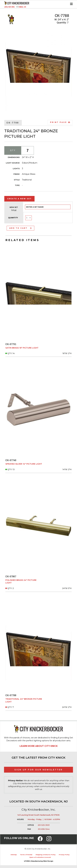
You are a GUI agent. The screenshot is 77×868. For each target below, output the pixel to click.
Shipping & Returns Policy (46, 855)
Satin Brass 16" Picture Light (22, 348)
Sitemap (14, 855)
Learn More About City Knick (39, 746)
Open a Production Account (40, 857)
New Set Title (14, 209)
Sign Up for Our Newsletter (38, 770)
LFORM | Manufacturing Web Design (39, 861)
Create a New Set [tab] (19, 199)
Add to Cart (21, 228)
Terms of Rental (26, 855)
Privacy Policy (64, 855)
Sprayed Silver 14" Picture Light (24, 464)
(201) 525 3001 (10, 7)
